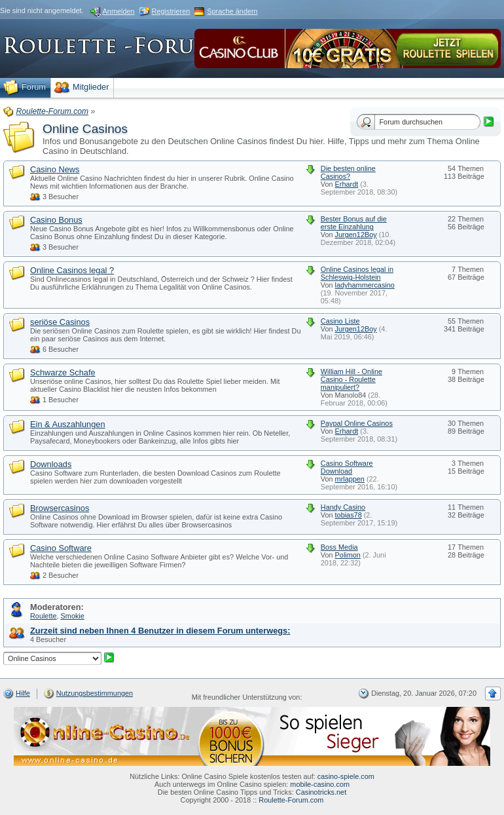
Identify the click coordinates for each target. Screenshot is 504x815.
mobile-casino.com (320, 784)
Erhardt (347, 184)
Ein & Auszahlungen (68, 424)
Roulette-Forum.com (291, 800)
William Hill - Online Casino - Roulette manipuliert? (351, 379)
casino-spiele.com (346, 776)
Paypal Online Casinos (357, 423)
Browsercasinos (60, 508)
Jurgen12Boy (356, 235)
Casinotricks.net (321, 792)
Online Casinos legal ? (72, 270)
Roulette (44, 616)
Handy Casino (343, 507)
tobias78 (349, 515)
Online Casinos (85, 129)
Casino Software (61, 548)
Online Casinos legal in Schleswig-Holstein (357, 273)
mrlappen (350, 479)
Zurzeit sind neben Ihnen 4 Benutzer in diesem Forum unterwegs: (160, 631)
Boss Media (339, 547)
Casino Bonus (56, 220)
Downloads (51, 464)
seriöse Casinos (60, 322)
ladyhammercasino (365, 285)
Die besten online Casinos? (348, 172)
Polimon (348, 555)
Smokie (73, 616)
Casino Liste (340, 321)
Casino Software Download (347, 467)
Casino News (55, 169)
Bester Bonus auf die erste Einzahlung (354, 223)
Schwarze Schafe (63, 372)
